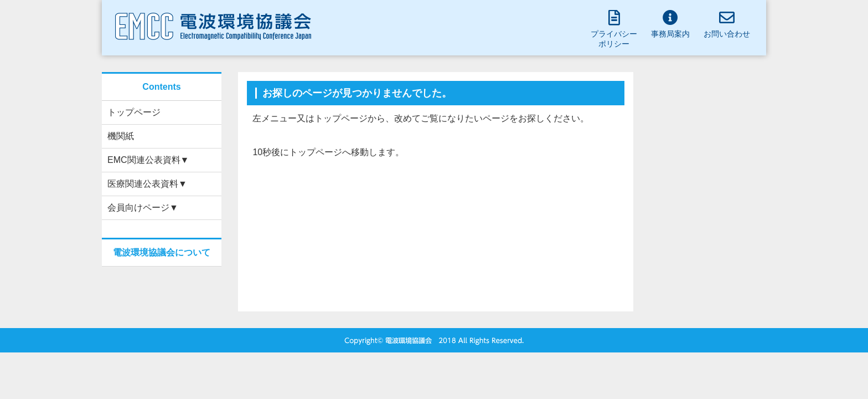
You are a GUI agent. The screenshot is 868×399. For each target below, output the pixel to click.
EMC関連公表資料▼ (148, 160)
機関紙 (121, 136)
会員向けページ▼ (143, 208)
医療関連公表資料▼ (147, 184)
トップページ (134, 112)
